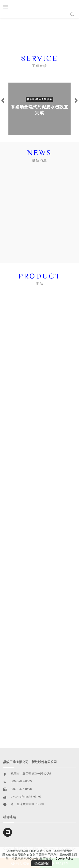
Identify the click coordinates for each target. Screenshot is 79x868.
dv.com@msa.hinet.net (26, 796)
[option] (39, 109)
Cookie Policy (64, 858)
